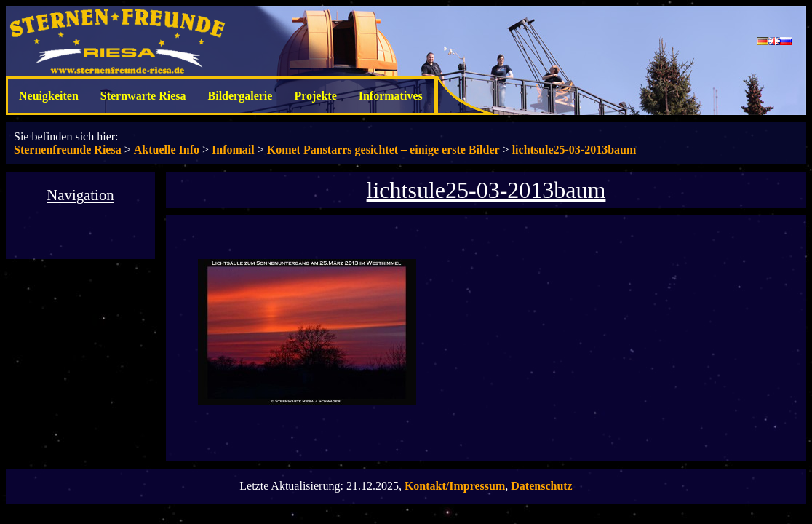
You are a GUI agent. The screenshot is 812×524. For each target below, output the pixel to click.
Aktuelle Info (167, 150)
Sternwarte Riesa (143, 96)
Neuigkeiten (49, 96)
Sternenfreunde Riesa (68, 150)
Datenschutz (541, 486)
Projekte (315, 96)
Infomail (233, 150)
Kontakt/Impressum (455, 486)
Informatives (391, 96)
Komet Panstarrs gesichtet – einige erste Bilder (383, 150)
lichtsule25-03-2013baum (574, 150)
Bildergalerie (240, 96)
